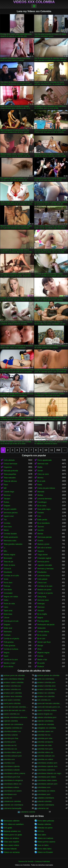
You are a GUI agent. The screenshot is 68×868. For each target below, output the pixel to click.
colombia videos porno (12, 752)
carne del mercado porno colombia (50, 707)
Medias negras (9, 555)
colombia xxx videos (45, 759)
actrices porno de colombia (14, 675)
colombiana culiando (12, 770)
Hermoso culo (43, 464)
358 (58, 450)
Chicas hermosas (10, 464)
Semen (40, 471)
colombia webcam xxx (46, 756)
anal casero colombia (12, 700)
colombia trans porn (45, 749)
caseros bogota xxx (45, 714)
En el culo (41, 639)
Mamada (41, 492)
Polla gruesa (9, 642)
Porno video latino (44, 849)
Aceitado (7, 635)
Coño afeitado (9, 460)
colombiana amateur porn (47, 763)
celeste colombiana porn (47, 717)
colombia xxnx (9, 759)
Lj (4, 548)
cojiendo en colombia (46, 724)
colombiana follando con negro (49, 773)
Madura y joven (43, 544)
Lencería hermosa (44, 499)
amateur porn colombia (13, 693)
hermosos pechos (11, 513)
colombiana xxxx (10, 794)
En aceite (41, 663)
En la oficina (8, 667)
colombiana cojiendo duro (47, 766)
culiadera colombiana (46, 798)
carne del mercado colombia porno (50, 703)
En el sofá (41, 481)
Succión (41, 530)
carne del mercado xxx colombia (16, 710)
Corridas (7, 523)
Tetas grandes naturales (13, 544)
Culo (39, 516)
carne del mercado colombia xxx (16, 707)
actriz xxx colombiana (46, 679)
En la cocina (42, 635)
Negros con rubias (11, 597)
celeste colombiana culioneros (15, 717)
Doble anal (8, 628)
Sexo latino (42, 835)
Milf (5, 488)
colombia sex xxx (10, 749)
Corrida (40, 656)
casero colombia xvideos (47, 710)
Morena (40, 478)
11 (52, 450)
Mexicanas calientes (12, 821)
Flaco (6, 485)
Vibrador (41, 611)
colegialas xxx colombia (47, 728)
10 (46, 450)
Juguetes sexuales (45, 565)
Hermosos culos (10, 541)
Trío (5, 520)
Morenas (7, 495)
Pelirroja (7, 586)
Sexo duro (8, 527)
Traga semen (42, 555)
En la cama (42, 506)
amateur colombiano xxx (47, 689)
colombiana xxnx (44, 787)
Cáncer (7, 618)
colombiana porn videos (47, 777)
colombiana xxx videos (46, 791)
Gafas (6, 600)
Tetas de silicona (10, 481)
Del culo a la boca (44, 548)
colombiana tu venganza (13, 780)
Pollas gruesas (9, 646)
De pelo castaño (10, 509)
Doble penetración (11, 537)
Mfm (5, 551)
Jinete (6, 579)
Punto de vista (9, 604)
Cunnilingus (42, 502)
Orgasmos (8, 467)
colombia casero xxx (45, 731)
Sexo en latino (43, 845)
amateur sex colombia (46, 693)
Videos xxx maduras (45, 838)
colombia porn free (11, 738)
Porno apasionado (44, 460)
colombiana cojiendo (12, 766)
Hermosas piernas (44, 537)
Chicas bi (7, 569)
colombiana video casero (47, 780)
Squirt (6, 656)
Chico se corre (43, 474)
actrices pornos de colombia (48, 675)
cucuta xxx (8, 798)
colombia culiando (11, 735)
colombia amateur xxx (12, 731)
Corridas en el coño (11, 576)
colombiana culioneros (46, 770)
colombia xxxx (9, 763)
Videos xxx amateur (11, 838)
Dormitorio (8, 590)
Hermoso (41, 607)
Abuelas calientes (44, 824)
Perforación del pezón (46, 625)
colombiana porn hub (12, 777)
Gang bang (42, 597)
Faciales (41, 513)
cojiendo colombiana (45, 721)
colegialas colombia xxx (13, 728)
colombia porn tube (45, 738)
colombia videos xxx (45, 752)
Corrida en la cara (11, 660)
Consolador (8, 593)
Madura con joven (44, 590)
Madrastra (8, 632)
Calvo (6, 607)
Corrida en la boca (11, 649)
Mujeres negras (43, 653)
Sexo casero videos (11, 845)
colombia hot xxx (44, 735)
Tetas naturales (10, 478)
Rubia (40, 485)
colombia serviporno (45, 742)
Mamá (6, 530)
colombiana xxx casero (13, 791)
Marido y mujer (9, 663)
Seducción (41, 628)
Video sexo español (11, 842)
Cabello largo (9, 492)
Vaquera (41, 551)
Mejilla (40, 467)
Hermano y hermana (45, 569)
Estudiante (8, 572)
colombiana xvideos (11, 787)
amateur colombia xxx (12, 689)
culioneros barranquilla (13, 808)
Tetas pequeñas (10, 474)
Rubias (6, 502)
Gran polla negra (44, 509)
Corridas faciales (10, 534)
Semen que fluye (44, 642)
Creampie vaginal (44, 558)
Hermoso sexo (43, 600)
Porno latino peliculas (46, 821)
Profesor (41, 667)
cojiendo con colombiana (13, 724)
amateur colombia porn (46, 682)
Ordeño (40, 541)
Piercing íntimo (43, 621)
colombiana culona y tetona (14, 773)
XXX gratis (8, 828)
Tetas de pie (8, 562)
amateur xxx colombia (46, 696)
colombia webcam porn (13, 756)
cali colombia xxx (44, 700)
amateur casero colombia (14, 682)
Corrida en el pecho (45, 593)
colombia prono (10, 742)
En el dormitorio (44, 523)
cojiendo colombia (11, 721)
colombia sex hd (10, 745)
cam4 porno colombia (12, 703)
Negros (40, 618)
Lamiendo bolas (44, 576)
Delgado (7, 506)
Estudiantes (42, 572)
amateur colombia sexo (46, 686)
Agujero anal (9, 516)
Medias (40, 495)
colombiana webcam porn (47, 784)
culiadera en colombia (12, 801)
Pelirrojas (41, 604)
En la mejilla (42, 614)
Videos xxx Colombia (34, 2)
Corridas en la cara (45, 586)
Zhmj (39, 649)
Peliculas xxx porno (45, 828)
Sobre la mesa (9, 565)
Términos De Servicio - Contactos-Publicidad (34, 861)
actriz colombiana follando (14, 679)
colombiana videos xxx (13, 784)
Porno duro (8, 583)
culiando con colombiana (13, 805)
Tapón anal (8, 611)
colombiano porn (44, 794)
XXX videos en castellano (14, 824)
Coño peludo (42, 579)
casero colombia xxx (12, 714)
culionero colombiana (46, 805)
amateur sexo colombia (13, 696)
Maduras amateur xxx (12, 831)
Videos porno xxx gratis (13, 835)
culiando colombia (44, 801)
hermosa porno (43, 562)
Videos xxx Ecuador (45, 852)
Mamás (40, 534)
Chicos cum (42, 583)
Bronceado (8, 558)
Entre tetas (8, 614)
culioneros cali (43, 808)
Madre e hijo (42, 660)
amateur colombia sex (12, 686)
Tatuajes (7, 499)
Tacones (41, 527)
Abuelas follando (10, 849)
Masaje (40, 646)
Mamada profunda (11, 471)
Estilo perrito (42, 520)
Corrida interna (43, 632)
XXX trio (41, 831)
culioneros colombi (28, 812)
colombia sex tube (44, 745)
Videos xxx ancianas (12, 852)
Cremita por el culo (11, 621)
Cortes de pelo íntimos (46, 488)
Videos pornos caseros (46, 842)
